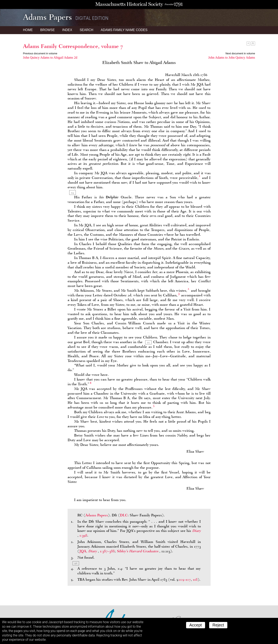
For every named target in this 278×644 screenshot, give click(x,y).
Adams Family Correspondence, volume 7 (73, 46)
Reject (218, 625)
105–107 (185, 579)
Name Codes (124, 30)
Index (67, 30)
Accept (196, 625)
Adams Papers (97, 515)
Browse (47, 30)
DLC (124, 515)
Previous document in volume (40, 53)
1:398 (83, 535)
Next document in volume (240, 53)
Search (87, 30)
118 (195, 579)
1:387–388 (107, 551)
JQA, (89, 551)
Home (28, 30)
